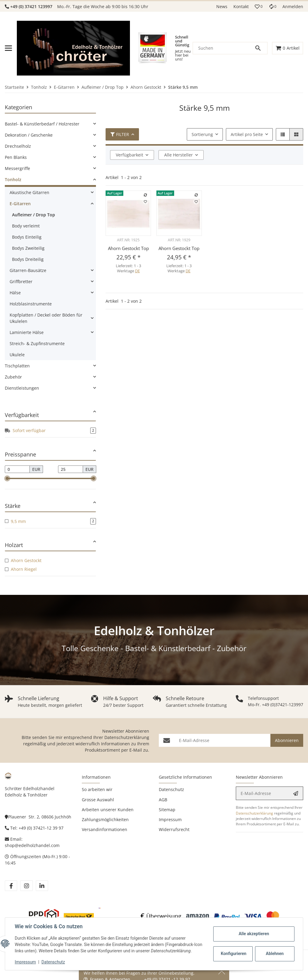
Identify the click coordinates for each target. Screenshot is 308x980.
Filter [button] (120, 134)
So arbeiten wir (97, 789)
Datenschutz (53, 962)
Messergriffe (17, 168)
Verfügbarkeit (129, 155)
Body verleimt (26, 226)
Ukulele (17, 355)
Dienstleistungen (22, 388)
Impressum (25, 962)
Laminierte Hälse (27, 332)
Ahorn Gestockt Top (128, 248)
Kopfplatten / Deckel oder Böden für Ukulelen (46, 318)
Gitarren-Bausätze (28, 270)
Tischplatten (17, 366)
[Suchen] (224, 48)
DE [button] (137, 271)
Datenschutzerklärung (127, 737)
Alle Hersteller (179, 155)
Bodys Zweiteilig (28, 248)
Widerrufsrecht (174, 829)
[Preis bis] (71, 469)
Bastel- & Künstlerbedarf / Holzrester (42, 124)
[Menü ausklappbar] (8, 48)
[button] (259, 7)
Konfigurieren (234, 954)
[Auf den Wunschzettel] (146, 202)
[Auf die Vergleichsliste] (146, 195)
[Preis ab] (17, 469)
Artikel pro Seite (247, 134)
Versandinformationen (105, 829)
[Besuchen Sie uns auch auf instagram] (26, 886)
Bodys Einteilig (27, 237)
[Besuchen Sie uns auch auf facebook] (11, 886)
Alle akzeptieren (254, 934)
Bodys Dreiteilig (28, 259)
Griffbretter (21, 281)
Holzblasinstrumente (31, 304)
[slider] (7, 479)
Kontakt (241, 6)
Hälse (15, 293)
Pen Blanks (16, 157)
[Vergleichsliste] (273, 6)
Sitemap (167, 810)
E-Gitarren (20, 204)
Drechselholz (18, 146)
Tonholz (13, 179)
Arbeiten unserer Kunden (108, 810)
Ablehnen (275, 954)
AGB (163, 800)
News (222, 6)
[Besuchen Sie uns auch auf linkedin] (42, 886)
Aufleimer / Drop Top (34, 215)
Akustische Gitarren (29, 192)
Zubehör (13, 377)
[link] (50, 124)
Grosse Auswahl (98, 800)
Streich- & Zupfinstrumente (37, 343)
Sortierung (202, 134)
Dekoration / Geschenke (29, 135)
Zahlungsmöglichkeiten (105, 819)
